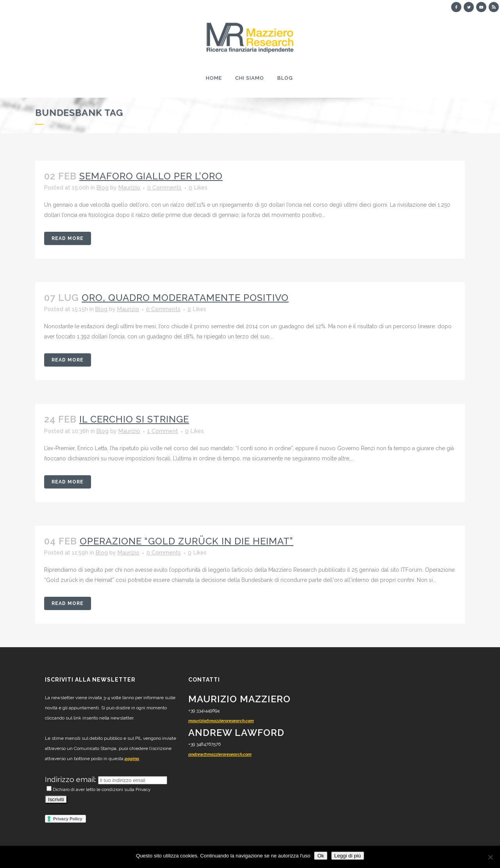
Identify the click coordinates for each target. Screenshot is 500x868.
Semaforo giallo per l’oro (151, 176)
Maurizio (129, 188)
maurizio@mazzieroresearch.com (221, 721)
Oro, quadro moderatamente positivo (185, 298)
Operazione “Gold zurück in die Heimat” (187, 541)
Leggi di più (348, 856)
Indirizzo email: (71, 779)
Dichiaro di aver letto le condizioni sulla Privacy (99, 789)
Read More (68, 238)
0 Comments (164, 188)
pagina (132, 759)
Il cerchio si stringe (134, 419)
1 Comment (163, 431)
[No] (490, 857)
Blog (103, 188)
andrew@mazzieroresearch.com (220, 754)
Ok (321, 856)
